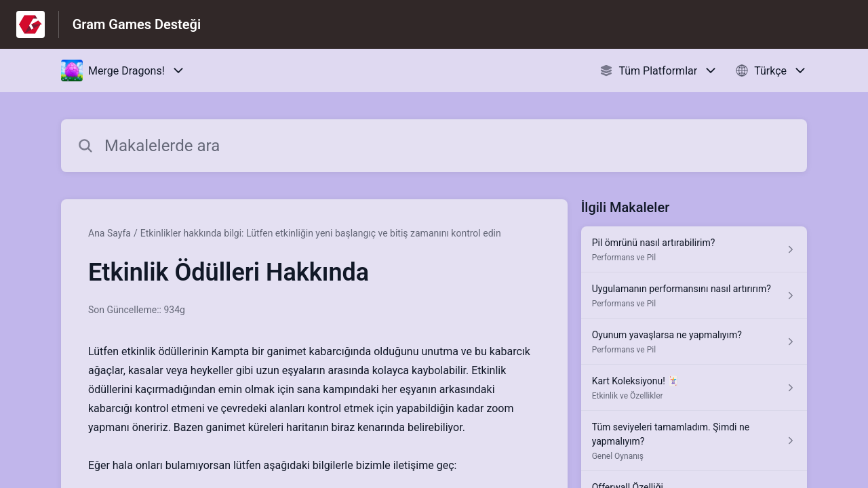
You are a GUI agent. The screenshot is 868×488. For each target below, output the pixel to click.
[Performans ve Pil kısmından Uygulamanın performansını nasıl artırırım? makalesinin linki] (694, 296)
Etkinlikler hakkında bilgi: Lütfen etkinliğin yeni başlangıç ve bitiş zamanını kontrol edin (321, 233)
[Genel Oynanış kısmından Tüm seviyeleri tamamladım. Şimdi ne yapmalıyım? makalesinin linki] (694, 441)
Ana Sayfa (110, 233)
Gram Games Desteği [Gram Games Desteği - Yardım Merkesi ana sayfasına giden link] (137, 24)
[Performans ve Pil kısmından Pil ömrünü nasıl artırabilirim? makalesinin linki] (694, 249)
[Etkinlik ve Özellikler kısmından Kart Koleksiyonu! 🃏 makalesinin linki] (694, 388)
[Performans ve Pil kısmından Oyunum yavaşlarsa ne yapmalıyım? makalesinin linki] (694, 342)
